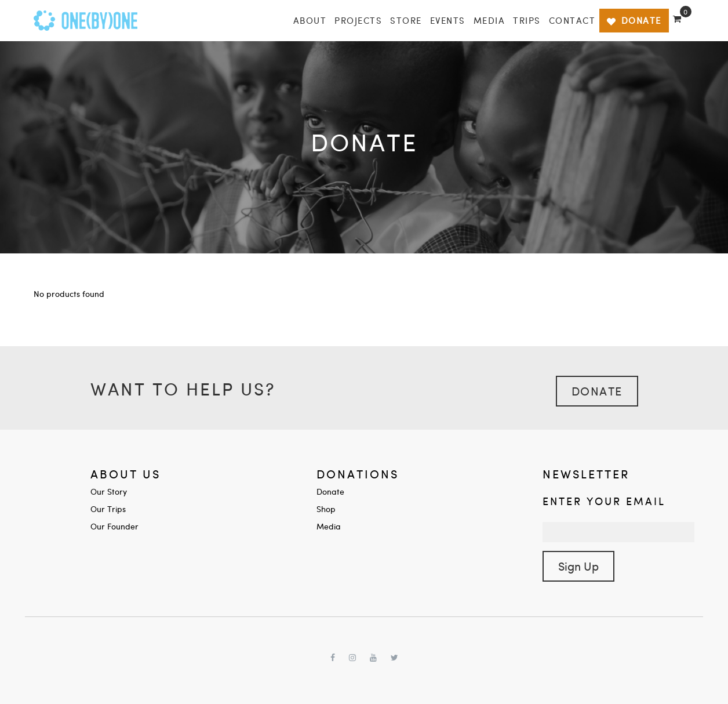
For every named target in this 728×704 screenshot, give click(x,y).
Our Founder (114, 526)
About (310, 20)
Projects (358, 20)
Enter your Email (604, 501)
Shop (326, 509)
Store (406, 20)
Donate (597, 391)
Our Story (109, 491)
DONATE (634, 20)
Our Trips (108, 509)
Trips (527, 20)
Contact (572, 20)
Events (448, 20)
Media (489, 20)
